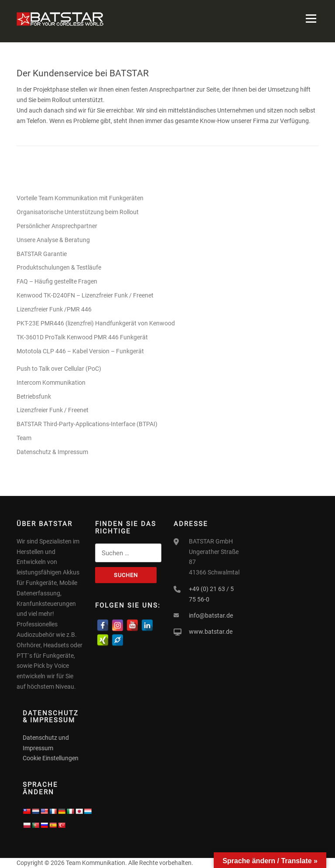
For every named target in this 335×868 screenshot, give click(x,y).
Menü (311, 18)
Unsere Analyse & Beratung (53, 240)
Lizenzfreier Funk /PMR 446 (54, 309)
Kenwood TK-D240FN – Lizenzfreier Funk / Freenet (85, 295)
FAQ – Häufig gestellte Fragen (57, 281)
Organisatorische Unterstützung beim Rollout (78, 212)
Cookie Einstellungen (51, 758)
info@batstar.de (211, 615)
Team (24, 438)
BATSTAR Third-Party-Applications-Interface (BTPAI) (87, 424)
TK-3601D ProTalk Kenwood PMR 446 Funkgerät (82, 337)
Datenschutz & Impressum (52, 452)
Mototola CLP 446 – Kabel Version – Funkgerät (80, 351)
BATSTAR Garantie (42, 254)
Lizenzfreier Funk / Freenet (53, 410)
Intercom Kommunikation (51, 383)
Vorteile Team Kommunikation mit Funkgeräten (80, 198)
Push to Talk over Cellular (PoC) (59, 369)
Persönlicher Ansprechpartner (57, 226)
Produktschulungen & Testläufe (59, 267)
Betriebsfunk (34, 396)
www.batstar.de (211, 632)
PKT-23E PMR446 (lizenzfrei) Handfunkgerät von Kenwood (96, 323)
